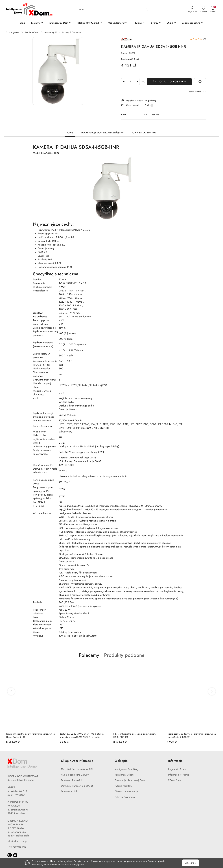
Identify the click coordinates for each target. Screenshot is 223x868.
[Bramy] (156, 23)
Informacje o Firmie (179, 775)
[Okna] (171, 23)
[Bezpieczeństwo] (192, 23)
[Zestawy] (37, 23)
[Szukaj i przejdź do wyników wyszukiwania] (146, 10)
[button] (58, 71)
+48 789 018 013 (17, 847)
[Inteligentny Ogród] (89, 23)
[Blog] (22, 23)
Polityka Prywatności (125, 797)
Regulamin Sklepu (124, 775)
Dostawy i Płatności (71, 780)
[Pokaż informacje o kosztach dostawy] (152, 105)
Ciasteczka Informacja (126, 791)
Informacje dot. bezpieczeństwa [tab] (103, 133)
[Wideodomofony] (119, 23)
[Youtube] (15, 855)
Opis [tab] (70, 133)
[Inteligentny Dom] (60, 23)
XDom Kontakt (176, 780)
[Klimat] (140, 23)
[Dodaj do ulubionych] (200, 82)
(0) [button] (205, 39)
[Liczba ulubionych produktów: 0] (204, 10)
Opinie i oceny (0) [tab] (144, 133)
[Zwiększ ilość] (137, 82)
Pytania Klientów (123, 786)
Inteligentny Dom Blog (126, 769)
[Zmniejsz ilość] (124, 82)
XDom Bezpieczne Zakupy (75, 775)
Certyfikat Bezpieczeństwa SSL (77, 769)
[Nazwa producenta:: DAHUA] (127, 39)
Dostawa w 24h (69, 791)
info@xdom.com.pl (17, 841)
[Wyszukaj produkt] (113, 10)
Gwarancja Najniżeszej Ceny (130, 780)
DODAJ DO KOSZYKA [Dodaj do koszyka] (169, 82)
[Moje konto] (192, 10)
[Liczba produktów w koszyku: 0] (213, 10)
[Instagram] (10, 855)
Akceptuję (190, 863)
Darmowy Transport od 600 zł (77, 786)
